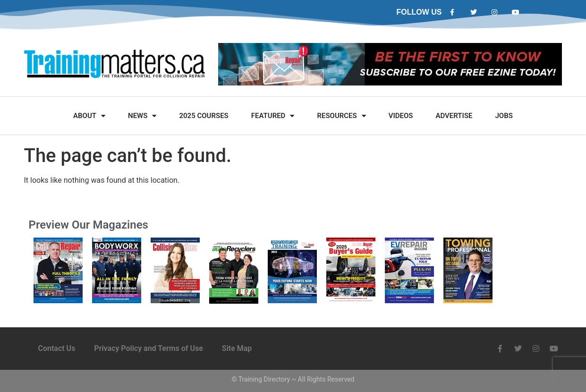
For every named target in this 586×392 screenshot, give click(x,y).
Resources (341, 116)
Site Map (237, 348)
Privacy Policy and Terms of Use (149, 348)
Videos (401, 116)
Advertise (454, 116)
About (89, 116)
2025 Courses (204, 116)
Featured (273, 116)
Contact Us (57, 348)
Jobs (504, 116)
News (142, 116)
